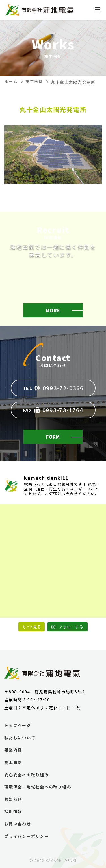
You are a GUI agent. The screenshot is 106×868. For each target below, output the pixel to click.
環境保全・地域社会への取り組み (38, 787)
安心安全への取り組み (27, 775)
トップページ (18, 725)
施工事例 (34, 81)
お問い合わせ (18, 824)
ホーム (11, 81)
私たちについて (20, 738)
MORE (53, 310)
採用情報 (13, 811)
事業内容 (13, 750)
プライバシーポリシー (27, 836)
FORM (53, 437)
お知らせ (13, 799)
